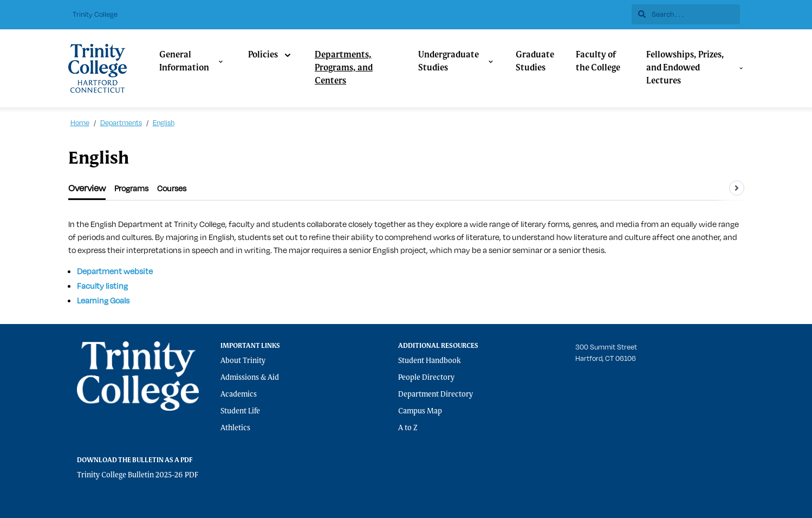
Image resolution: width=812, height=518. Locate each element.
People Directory (426, 378)
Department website (115, 271)
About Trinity (243, 361)
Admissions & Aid (250, 378)
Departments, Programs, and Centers (344, 68)
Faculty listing (102, 286)
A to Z (408, 428)
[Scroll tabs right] (737, 188)
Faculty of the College (598, 62)
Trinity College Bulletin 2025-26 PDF (138, 475)
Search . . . (661, 14)
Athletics (235, 428)
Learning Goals (103, 300)
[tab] (87, 188)
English (164, 122)
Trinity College (95, 14)
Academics (239, 394)
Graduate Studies (535, 62)
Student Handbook (430, 361)
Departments (121, 122)
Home (80, 122)
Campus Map (420, 411)
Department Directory (436, 394)
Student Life (240, 411)
